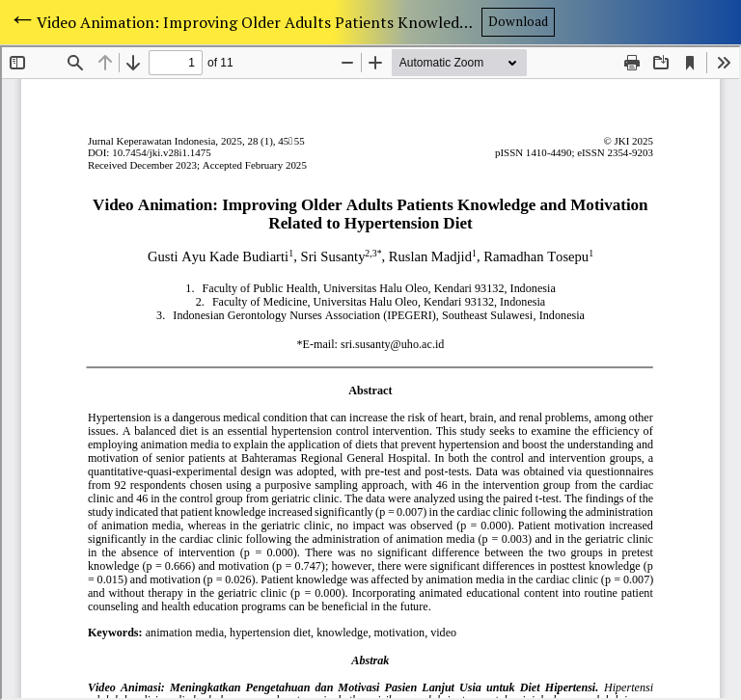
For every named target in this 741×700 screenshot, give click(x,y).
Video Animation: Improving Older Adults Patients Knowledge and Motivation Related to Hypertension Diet (259, 22)
